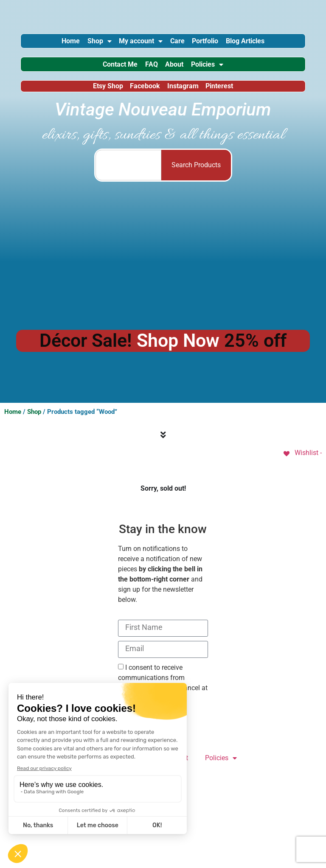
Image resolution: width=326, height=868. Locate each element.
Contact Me (106, 72)
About (179, 72)
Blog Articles (269, 44)
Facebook (143, 99)
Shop (85, 44)
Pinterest (226, 99)
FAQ (147, 72)
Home (47, 44)
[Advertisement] (163, 269)
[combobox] (128, 180)
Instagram (185, 99)
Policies (222, 73)
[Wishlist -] (302, 467)
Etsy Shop (102, 99)
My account (136, 44)
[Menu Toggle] (163, 449)
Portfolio (219, 44)
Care (182, 44)
